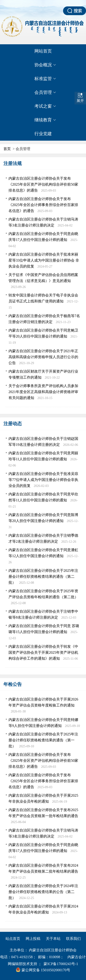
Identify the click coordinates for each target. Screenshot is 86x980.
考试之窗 (45, 106)
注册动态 (13, 424)
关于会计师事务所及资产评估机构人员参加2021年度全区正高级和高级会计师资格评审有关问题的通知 (43, 392)
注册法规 (13, 163)
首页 (7, 149)
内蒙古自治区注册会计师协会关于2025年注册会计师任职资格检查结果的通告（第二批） (43, 577)
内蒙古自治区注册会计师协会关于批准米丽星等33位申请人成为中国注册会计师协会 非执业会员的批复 (44, 260)
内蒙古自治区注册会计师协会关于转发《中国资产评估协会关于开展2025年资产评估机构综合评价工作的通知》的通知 (43, 652)
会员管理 (45, 92)
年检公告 (13, 684)
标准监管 (45, 79)
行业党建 (43, 134)
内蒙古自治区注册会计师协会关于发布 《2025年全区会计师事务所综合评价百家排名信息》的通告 (43, 205)
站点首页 (13, 939)
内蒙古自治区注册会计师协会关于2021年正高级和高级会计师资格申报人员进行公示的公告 (43, 357)
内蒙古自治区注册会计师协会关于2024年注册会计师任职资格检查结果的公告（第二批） (43, 892)
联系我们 (73, 939)
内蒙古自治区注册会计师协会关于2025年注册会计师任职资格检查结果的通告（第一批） (43, 740)
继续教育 (45, 120)
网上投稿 (33, 939)
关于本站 (53, 939)
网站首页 (43, 51)
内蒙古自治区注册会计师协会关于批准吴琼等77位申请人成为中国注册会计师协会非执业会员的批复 (43, 480)
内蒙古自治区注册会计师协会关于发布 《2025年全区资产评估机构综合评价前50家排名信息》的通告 (43, 184)
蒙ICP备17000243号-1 (61, 964)
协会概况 (45, 65)
